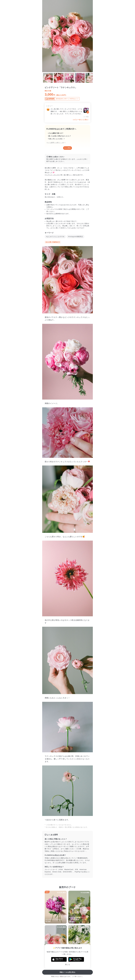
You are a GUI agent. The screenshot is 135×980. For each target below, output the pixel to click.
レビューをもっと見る (80, 120)
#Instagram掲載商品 (75, 237)
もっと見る (67, 148)
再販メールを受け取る (68, 972)
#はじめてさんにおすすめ (55, 237)
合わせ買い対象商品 (53, 242)
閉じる (67, 965)
